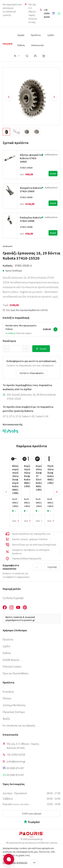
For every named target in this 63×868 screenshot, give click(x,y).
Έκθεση (7, 653)
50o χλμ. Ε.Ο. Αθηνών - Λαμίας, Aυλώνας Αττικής (33, 13)
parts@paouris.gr (16, 761)
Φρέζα (6, 719)
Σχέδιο (6, 646)
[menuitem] (21, 35)
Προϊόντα (8, 639)
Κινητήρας (8, 692)
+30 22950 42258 (47, 13)
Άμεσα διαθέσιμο (14, 271)
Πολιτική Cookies (12, 666)
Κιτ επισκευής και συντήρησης (19, 725)
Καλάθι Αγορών (11, 660)
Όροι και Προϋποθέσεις (16, 673)
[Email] (37, 567)
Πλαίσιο (7, 698)
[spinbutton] (16, 349)
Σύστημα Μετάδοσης (14, 705)
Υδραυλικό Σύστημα (14, 712)
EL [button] (17, 56)
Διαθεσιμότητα (51, 155)
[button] (6, 349)
